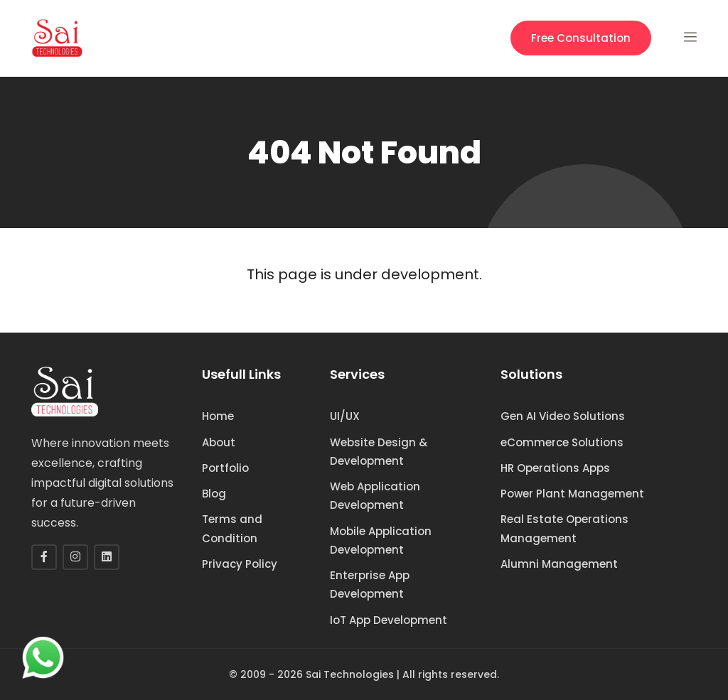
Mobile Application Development (381, 540)
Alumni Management (559, 564)
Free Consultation (581, 38)
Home (218, 416)
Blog (214, 494)
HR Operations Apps (555, 468)
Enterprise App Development (370, 585)
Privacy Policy (240, 564)
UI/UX (345, 416)
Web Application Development (375, 496)
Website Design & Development (379, 452)
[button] (690, 38)
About (219, 442)
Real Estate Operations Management (564, 528)
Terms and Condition (232, 528)
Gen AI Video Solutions (563, 416)
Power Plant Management (572, 494)
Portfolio (225, 468)
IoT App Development (389, 620)
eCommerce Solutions (562, 442)
